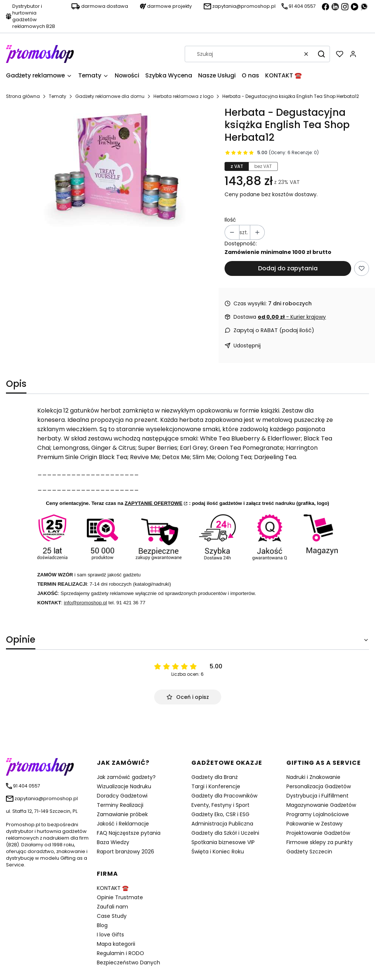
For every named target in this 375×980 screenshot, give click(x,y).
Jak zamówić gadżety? (126, 777)
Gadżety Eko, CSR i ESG (220, 814)
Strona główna (23, 96)
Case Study (112, 916)
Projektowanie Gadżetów (318, 833)
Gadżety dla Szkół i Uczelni (225, 833)
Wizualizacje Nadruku (124, 786)
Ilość (230, 220)
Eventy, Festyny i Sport (220, 805)
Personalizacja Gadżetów (319, 786)
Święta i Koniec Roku (218, 852)
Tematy (58, 96)
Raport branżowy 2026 (125, 852)
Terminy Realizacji (120, 805)
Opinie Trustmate (120, 897)
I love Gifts (110, 935)
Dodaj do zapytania (288, 268)
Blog (102, 925)
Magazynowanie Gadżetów (321, 805)
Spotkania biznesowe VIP (223, 842)
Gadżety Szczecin (309, 852)
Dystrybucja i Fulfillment (317, 796)
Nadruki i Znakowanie (313, 777)
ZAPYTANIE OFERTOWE (154, 503)
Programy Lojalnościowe (318, 814)
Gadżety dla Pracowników (224, 796)
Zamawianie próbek (122, 814)
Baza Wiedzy (113, 842)
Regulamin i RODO (120, 953)
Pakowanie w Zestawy (314, 824)
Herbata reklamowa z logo (183, 96)
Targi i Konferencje (216, 786)
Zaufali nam (112, 907)
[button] (321, 54)
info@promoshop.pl (86, 603)
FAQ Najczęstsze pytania (129, 833)
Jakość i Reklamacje (123, 824)
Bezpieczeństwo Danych (128, 962)
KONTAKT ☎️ (113, 888)
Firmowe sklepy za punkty (320, 842)
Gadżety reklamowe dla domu (110, 96)
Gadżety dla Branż (214, 777)
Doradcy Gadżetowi (122, 796)
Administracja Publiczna (222, 824)
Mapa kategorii (116, 944)
